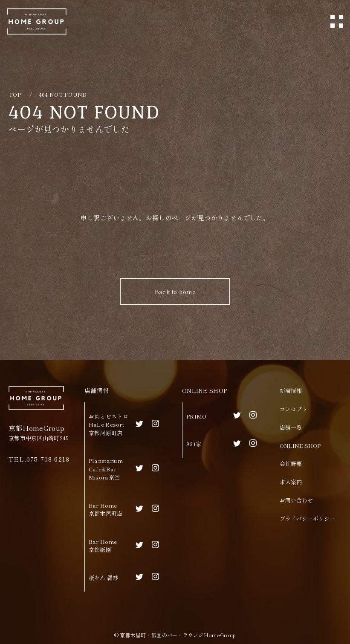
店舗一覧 (291, 427)
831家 (194, 444)
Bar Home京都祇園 (103, 546)
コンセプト (294, 409)
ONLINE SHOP (204, 390)
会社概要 (291, 464)
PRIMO (196, 416)
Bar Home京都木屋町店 (106, 510)
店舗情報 (97, 390)
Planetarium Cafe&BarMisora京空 (106, 469)
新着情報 (291, 391)
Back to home (175, 292)
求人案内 (291, 482)
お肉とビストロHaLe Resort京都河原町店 (108, 425)
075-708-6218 (48, 459)
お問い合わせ (296, 500)
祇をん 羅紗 (104, 578)
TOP (15, 94)
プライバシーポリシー (307, 518)
